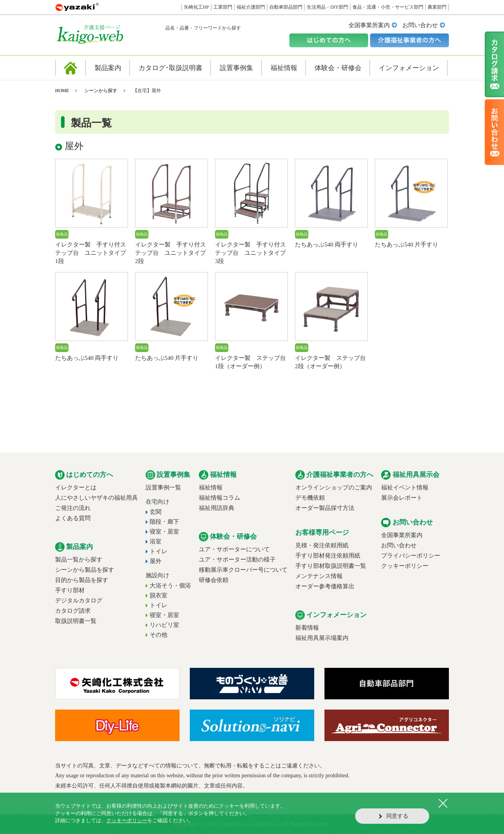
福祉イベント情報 (405, 487)
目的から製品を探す (82, 580)
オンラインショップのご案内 (334, 487)
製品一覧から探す (79, 560)
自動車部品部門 (286, 7)
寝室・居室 (164, 532)
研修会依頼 (214, 580)
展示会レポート (402, 498)
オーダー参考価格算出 (325, 586)
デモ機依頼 (310, 498)
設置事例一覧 (163, 487)
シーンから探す (101, 91)
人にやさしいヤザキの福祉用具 (96, 498)
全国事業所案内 (369, 25)
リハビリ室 (164, 625)
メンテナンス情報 (319, 576)
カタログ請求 (73, 611)
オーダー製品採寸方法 (325, 508)
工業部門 (223, 7)
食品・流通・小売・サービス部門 (388, 7)
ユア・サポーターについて (234, 549)
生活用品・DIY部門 (327, 7)
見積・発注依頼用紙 (322, 545)
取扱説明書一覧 (76, 621)
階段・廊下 (164, 522)
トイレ (158, 551)
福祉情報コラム (220, 498)
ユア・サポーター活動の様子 (237, 560)
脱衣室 (158, 595)
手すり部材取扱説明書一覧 (331, 566)
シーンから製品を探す (85, 570)
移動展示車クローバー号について (243, 570)
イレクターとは (76, 487)
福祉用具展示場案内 (322, 638)
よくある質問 (73, 518)
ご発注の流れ (73, 508)
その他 (158, 635)
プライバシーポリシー (411, 556)
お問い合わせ (420, 25)
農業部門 (437, 7)
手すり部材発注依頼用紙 (328, 556)
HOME (62, 91)
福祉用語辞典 (217, 508)
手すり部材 (70, 590)
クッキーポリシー (405, 566)
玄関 (156, 512)
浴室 (156, 541)
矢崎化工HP (196, 7)
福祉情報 (211, 487)
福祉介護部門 (251, 7)
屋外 (156, 561)
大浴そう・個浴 (170, 586)
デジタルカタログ (79, 600)
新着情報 (307, 628)
